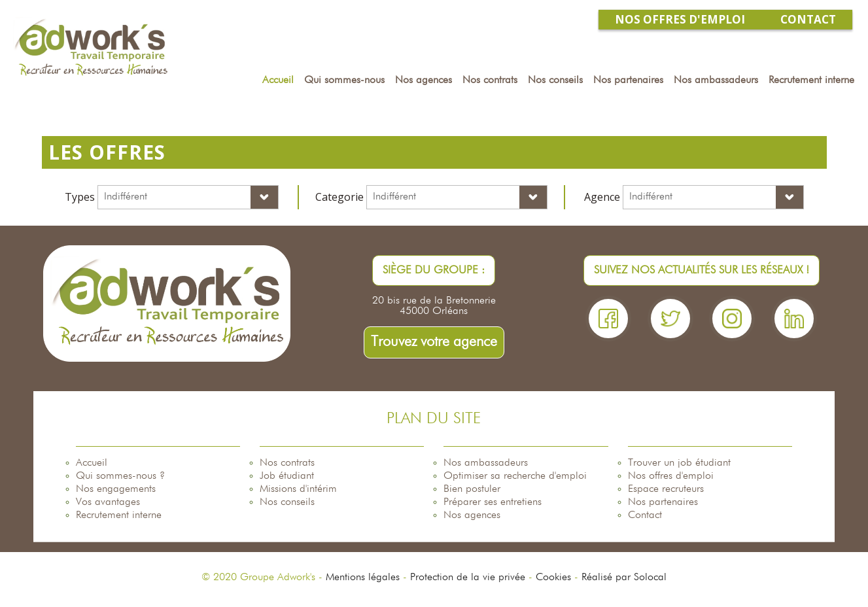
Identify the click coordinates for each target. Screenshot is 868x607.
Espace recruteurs (666, 489)
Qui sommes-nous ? (120, 476)
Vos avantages (108, 502)
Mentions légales (363, 578)
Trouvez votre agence (434, 342)
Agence (602, 197)
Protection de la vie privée (468, 578)
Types (80, 197)
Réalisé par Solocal (624, 578)
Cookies (553, 578)
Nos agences (472, 515)
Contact (645, 515)
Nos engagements (116, 489)
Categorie (339, 197)
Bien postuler (472, 489)
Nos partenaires (663, 502)
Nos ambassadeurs (486, 463)
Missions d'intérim (298, 489)
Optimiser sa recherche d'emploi (515, 476)
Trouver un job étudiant (679, 463)
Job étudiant (287, 476)
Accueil (92, 463)
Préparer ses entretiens (493, 502)
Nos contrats (287, 463)
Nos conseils (287, 502)
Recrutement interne (119, 515)
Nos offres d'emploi (671, 476)
